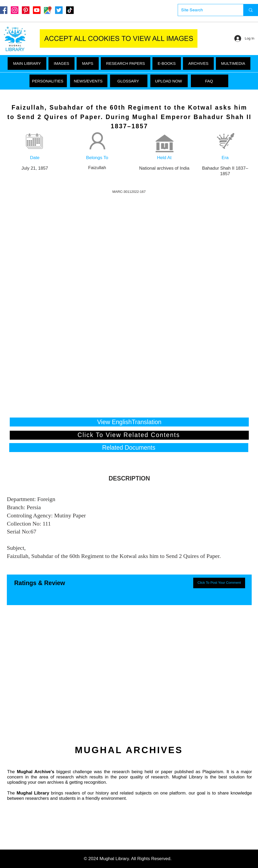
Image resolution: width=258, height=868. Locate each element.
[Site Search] (207, 10)
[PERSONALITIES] (48, 81)
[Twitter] (59, 10)
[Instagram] (15, 10)
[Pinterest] (26, 10)
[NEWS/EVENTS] (89, 81)
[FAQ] (210, 81)
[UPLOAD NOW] (169, 81)
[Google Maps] (48, 10)
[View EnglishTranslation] (129, 422)
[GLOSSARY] (129, 81)
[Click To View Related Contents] (129, 435)
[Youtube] (37, 10)
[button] (233, 63)
